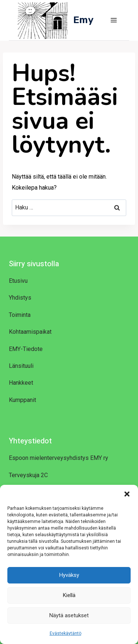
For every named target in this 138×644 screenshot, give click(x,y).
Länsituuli (21, 366)
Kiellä (69, 595)
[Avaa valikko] (114, 20)
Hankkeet (21, 383)
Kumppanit (22, 400)
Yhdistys (20, 298)
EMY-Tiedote (26, 349)
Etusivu (18, 281)
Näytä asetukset (69, 615)
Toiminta (20, 315)
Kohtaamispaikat (30, 332)
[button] (127, 494)
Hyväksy (69, 575)
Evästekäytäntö (66, 633)
